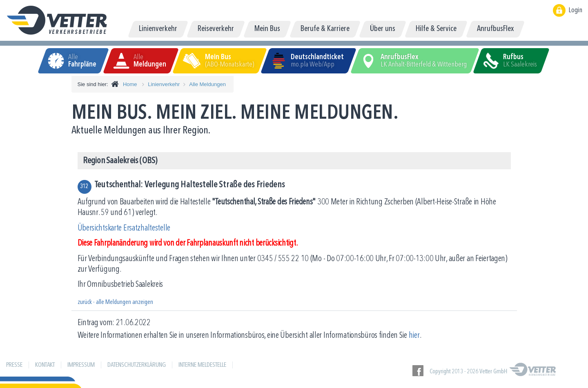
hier (414, 336)
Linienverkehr (164, 84)
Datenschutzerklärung (137, 365)
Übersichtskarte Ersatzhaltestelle (124, 228)
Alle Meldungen (207, 84)
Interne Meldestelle (202, 365)
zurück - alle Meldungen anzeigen (115, 302)
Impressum (81, 365)
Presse (14, 365)
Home (130, 84)
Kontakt (45, 365)
